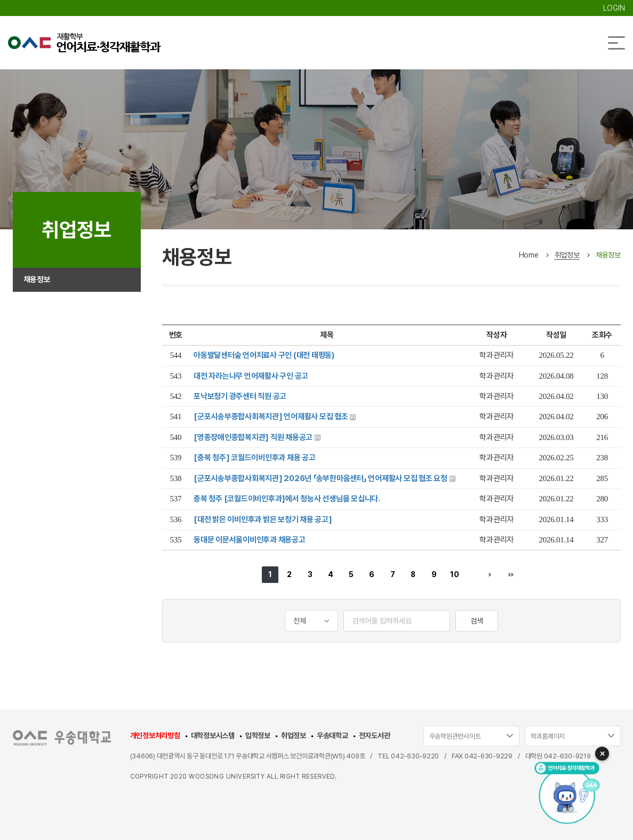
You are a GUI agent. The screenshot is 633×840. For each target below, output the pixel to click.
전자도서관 (375, 735)
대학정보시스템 (213, 735)
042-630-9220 (415, 756)
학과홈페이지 (548, 736)
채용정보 (38, 282)
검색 (477, 621)
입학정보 (258, 735)
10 (455, 574)
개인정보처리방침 (155, 735)
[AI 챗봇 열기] (564, 792)
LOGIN (614, 8)
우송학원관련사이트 (455, 736)
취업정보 (294, 735)
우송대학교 (332, 735)
